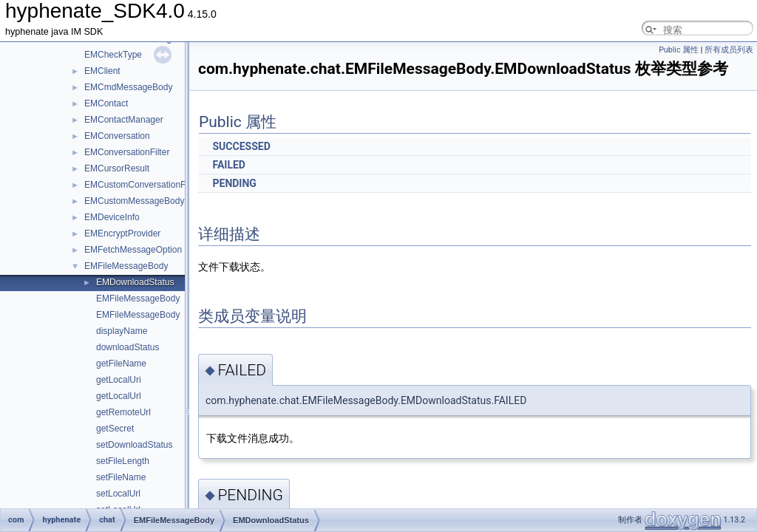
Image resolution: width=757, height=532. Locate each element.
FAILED (228, 165)
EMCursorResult (117, 168)
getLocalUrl (119, 396)
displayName (122, 331)
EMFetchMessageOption (133, 250)
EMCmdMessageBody (128, 87)
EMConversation (117, 136)
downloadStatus (128, 347)
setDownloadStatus (134, 445)
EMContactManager (124, 120)
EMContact (106, 103)
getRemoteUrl (123, 412)
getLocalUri (119, 380)
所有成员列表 (729, 50)
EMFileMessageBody (126, 266)
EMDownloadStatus (135, 282)
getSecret (115, 429)
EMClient (102, 71)
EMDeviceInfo (112, 217)
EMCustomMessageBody (134, 201)
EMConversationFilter (127, 152)
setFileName (121, 477)
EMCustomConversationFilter (142, 185)
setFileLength (123, 461)
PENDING (234, 183)
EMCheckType (113, 55)
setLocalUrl (118, 494)
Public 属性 (679, 50)
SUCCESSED (241, 146)
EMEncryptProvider (122, 233)
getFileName (121, 364)
